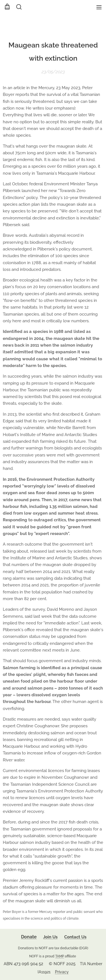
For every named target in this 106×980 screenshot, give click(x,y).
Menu (99, 7)
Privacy (62, 972)
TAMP (60, 956)
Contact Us (75, 937)
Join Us (50, 937)
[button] (19, 7)
